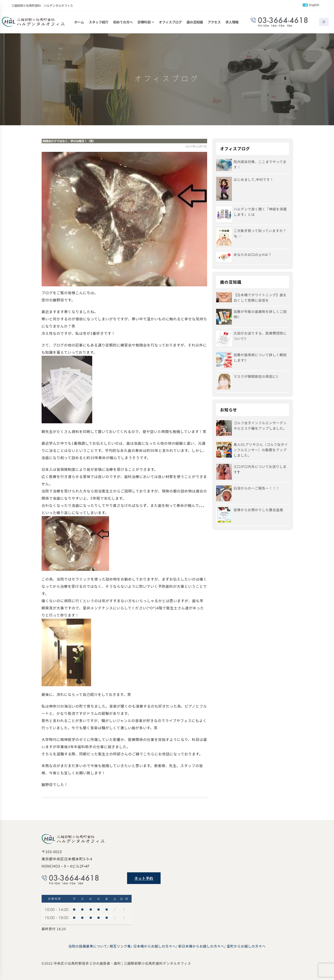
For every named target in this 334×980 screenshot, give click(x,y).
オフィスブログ (170, 22)
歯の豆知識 (195, 22)
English (311, 5)
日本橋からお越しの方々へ (155, 946)
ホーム (79, 22)
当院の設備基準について (88, 946)
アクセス (214, 22)
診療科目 (144, 22)
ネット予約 (144, 878)
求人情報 (232, 22)
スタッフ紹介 (99, 22)
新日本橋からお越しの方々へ (201, 946)
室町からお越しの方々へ (246, 946)
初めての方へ (123, 22)
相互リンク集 (120, 946)
